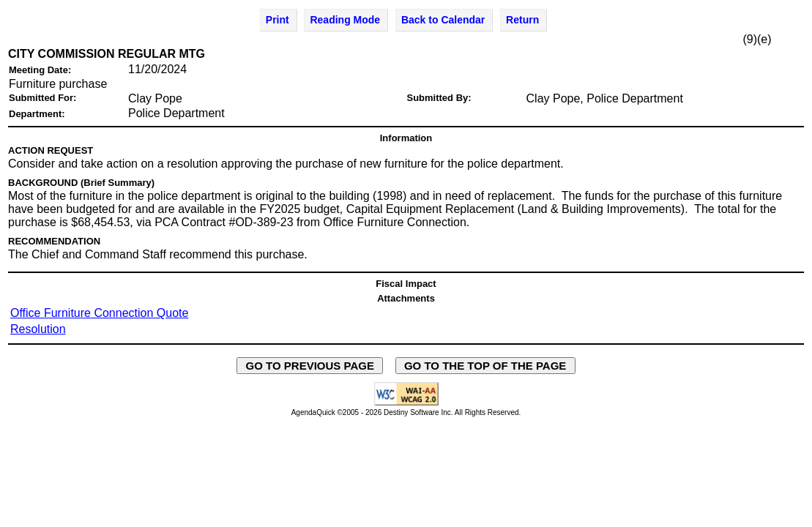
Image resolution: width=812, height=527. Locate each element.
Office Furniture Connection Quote (99, 313)
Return (522, 20)
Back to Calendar (443, 20)
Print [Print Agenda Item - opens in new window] (278, 20)
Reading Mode (345, 20)
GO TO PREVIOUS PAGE (310, 366)
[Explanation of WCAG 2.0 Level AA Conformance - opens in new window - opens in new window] (406, 403)
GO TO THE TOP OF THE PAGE (485, 366)
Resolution (38, 329)
